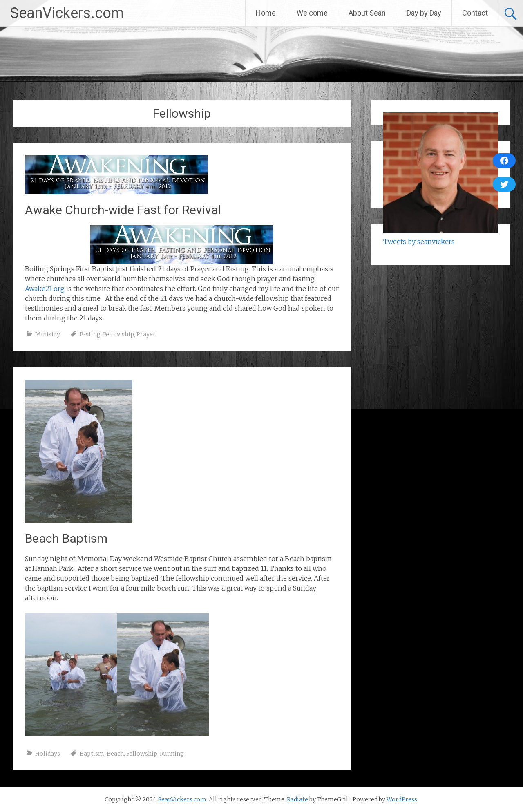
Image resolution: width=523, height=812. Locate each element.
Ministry (48, 334)
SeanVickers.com (67, 13)
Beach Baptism (66, 538)
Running (172, 754)
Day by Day (424, 13)
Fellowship (118, 334)
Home (266, 13)
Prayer (146, 334)
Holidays (48, 754)
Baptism (92, 754)
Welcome (312, 13)
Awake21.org (45, 289)
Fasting (90, 334)
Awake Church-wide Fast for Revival (123, 210)
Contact (475, 13)
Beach (115, 754)
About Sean (367, 13)
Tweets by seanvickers (419, 242)
